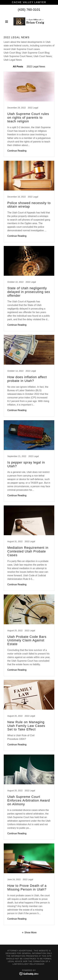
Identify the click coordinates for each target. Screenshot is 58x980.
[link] (29, 22)
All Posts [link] (18, 67)
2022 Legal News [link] (36, 67)
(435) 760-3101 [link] (29, 10)
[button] (7, 22)
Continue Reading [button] (17, 151)
